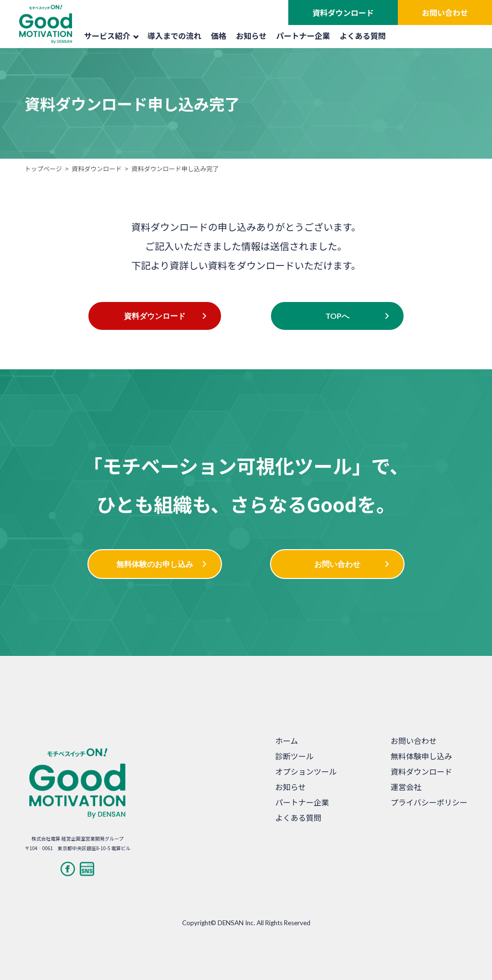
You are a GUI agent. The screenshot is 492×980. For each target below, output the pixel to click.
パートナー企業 (303, 36)
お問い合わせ (445, 13)
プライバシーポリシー (429, 802)
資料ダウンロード (343, 13)
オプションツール (306, 771)
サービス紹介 (111, 36)
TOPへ (337, 316)
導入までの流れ (174, 36)
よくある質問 (363, 36)
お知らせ (251, 36)
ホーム (287, 741)
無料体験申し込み (421, 756)
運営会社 (406, 787)
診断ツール (295, 756)
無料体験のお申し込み (155, 564)
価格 (219, 36)
